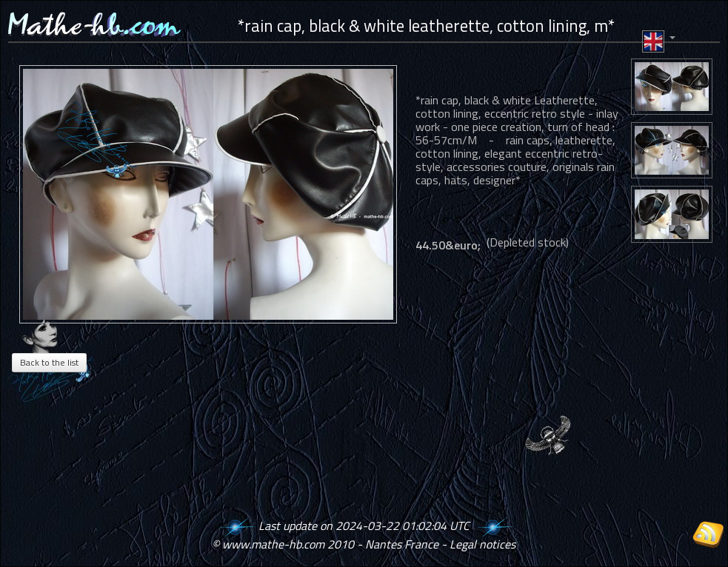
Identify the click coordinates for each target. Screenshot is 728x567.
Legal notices (482, 544)
